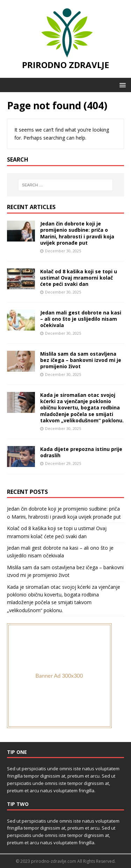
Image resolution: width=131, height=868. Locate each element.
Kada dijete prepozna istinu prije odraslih (81, 452)
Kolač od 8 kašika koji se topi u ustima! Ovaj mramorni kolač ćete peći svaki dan (79, 278)
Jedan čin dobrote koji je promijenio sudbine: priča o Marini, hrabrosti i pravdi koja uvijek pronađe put (77, 233)
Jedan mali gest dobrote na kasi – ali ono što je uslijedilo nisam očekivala (81, 319)
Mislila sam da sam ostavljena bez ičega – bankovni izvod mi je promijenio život (81, 360)
